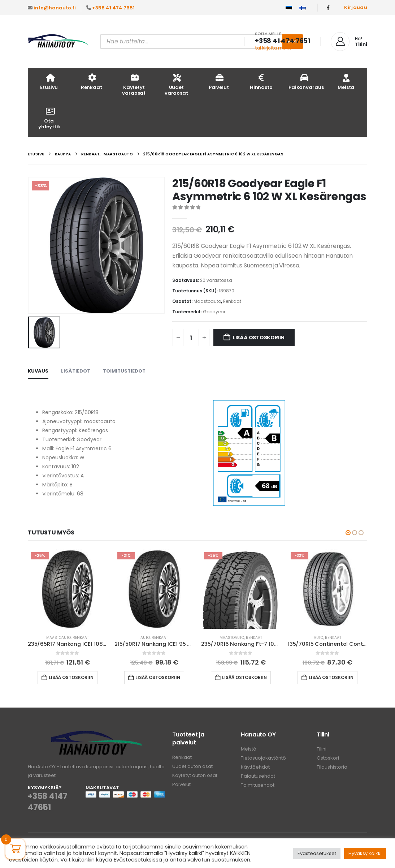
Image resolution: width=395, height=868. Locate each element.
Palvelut (219, 81)
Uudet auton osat (192, 766)
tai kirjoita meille (273, 48)
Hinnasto (261, 81)
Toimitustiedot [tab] (124, 371)
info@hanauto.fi (55, 8)
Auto (145, 638)
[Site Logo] (58, 42)
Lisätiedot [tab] (76, 371)
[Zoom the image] (96, 735)
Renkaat (92, 81)
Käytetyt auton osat (195, 775)
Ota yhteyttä (49, 118)
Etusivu (49, 81)
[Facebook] (328, 8)
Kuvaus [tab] (38, 371)
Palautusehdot (258, 776)
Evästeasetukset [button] (317, 853)
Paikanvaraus (306, 81)
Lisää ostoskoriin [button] (71, 677)
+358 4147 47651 (47, 802)
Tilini (322, 749)
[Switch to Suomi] (303, 8)
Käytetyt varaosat (134, 84)
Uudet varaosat (176, 84)
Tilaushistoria (332, 767)
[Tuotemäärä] (191, 338)
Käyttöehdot (255, 767)
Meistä (346, 81)
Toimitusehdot (258, 785)
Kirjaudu (356, 7)
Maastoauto (207, 301)
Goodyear (214, 312)
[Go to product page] (68, 589)
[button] (348, 533)
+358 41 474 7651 (113, 8)
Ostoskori (328, 758)
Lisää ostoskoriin (259, 338)
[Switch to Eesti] (289, 8)
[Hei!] (349, 42)
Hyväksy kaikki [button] (365, 853)
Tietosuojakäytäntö (263, 758)
